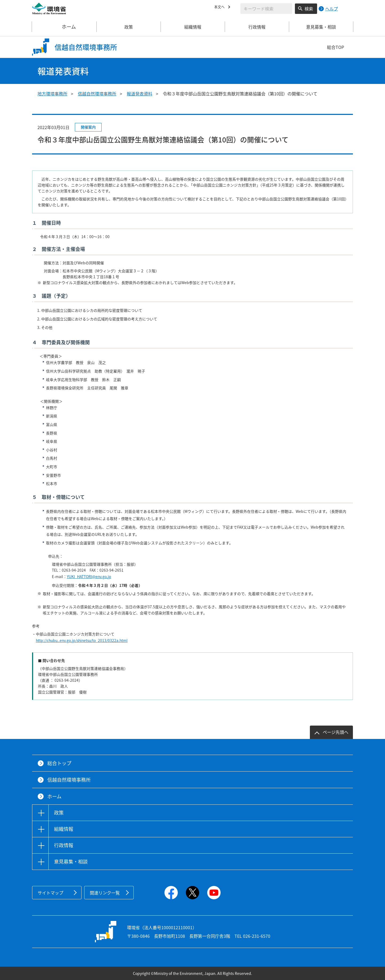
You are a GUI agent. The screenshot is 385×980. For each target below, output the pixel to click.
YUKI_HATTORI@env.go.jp (89, 576)
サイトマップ (51, 893)
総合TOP (336, 47)
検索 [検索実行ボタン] (309, 9)
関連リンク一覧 (105, 893)
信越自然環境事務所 (97, 94)
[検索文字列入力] (266, 9)
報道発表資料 (140, 94)
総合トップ (59, 763)
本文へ (221, 8)
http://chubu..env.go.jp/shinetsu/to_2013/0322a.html (82, 640)
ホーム (64, 27)
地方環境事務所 (52, 94)
